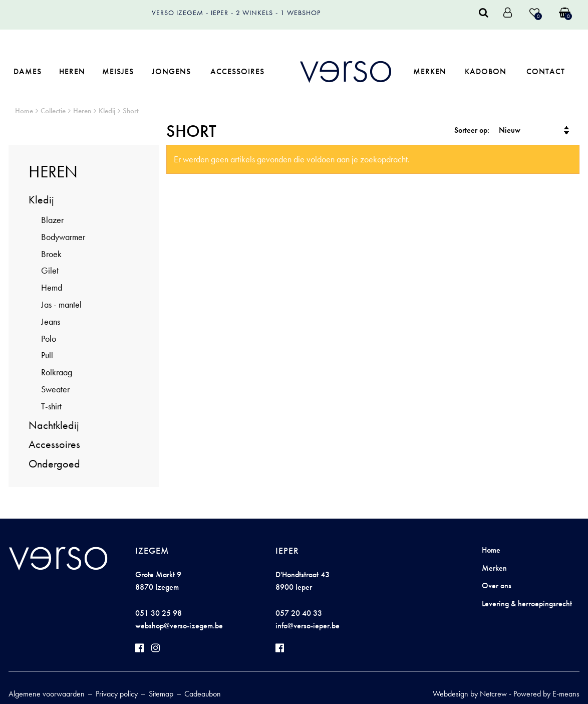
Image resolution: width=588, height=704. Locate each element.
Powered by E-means (546, 694)
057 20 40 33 (299, 613)
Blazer (52, 220)
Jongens (171, 71)
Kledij (107, 111)
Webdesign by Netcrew (470, 694)
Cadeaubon (203, 694)
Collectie (53, 111)
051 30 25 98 (159, 613)
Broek (51, 254)
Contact (546, 71)
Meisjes (118, 71)
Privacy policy (117, 694)
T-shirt (51, 406)
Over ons (497, 585)
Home (24, 111)
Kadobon (486, 71)
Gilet (50, 270)
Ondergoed (54, 464)
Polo (49, 338)
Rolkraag (57, 372)
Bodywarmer (63, 237)
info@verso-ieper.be (308, 626)
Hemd (52, 287)
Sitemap (161, 694)
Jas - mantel (61, 304)
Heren (72, 71)
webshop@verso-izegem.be (179, 626)
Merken (430, 71)
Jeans (51, 321)
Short (131, 111)
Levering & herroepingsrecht (527, 604)
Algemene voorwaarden (47, 694)
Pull (47, 355)
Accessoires (237, 71)
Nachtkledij (54, 425)
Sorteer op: (472, 130)
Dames (28, 71)
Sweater (55, 389)
